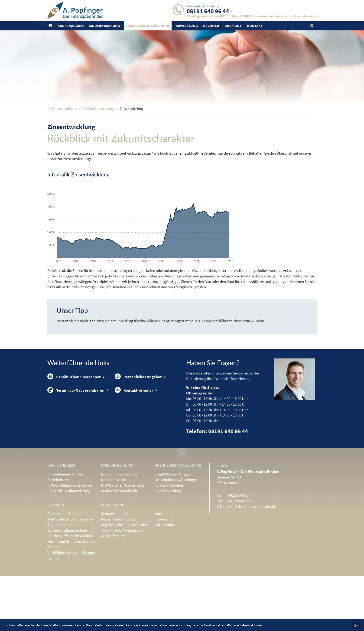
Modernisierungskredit (119, 521)
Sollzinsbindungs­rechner (67, 561)
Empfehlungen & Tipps (65, 504)
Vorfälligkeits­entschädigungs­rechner (72, 586)
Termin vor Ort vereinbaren (76, 422)
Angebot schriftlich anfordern (125, 555)
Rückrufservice (113, 566)
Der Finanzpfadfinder (62, 139)
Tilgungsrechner (61, 555)
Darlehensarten (60, 510)
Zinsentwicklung (168, 521)
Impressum (164, 550)
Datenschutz (165, 555)
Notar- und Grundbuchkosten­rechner (72, 575)
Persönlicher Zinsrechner (74, 407)
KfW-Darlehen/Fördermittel (70, 516)
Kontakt (161, 544)
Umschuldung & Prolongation (179, 510)
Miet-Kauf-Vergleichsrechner (70, 550)
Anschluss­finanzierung (99, 139)
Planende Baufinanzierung (69, 521)
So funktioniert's (114, 544)
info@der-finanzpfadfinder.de (252, 537)
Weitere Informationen (245, 625)
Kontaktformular (134, 422)
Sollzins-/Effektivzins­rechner (70, 566)
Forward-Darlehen (169, 516)
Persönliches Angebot (138, 407)
